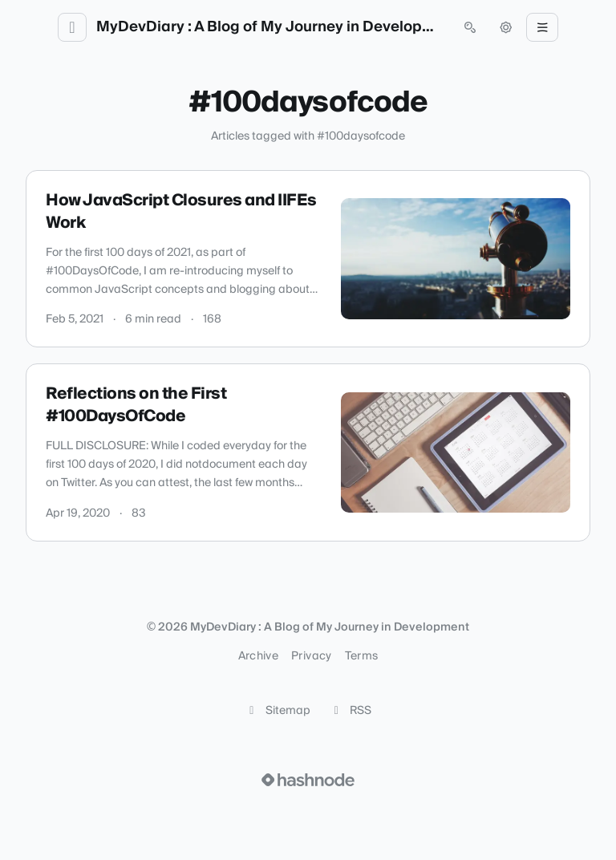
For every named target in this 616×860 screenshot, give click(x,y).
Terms (362, 656)
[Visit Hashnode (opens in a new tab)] (308, 780)
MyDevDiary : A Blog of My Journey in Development (271, 27)
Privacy (311, 656)
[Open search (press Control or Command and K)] (470, 27)
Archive (258, 656)
